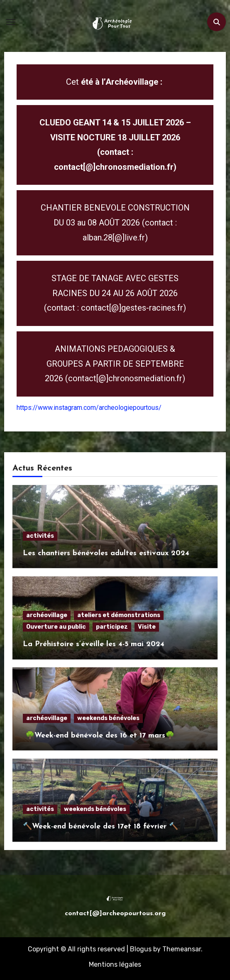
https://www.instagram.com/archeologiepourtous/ (89, 408)
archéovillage (47, 615)
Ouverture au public (56, 627)
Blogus (141, 949)
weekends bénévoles (108, 718)
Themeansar (182, 949)
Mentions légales (115, 964)
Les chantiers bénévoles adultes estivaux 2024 (106, 553)
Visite (147, 627)
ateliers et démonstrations (119, 615)
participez (112, 627)
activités (40, 536)
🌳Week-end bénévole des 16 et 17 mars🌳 (99, 736)
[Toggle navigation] (11, 22)
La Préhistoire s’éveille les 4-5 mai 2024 (94, 644)
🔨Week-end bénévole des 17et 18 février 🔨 (100, 827)
